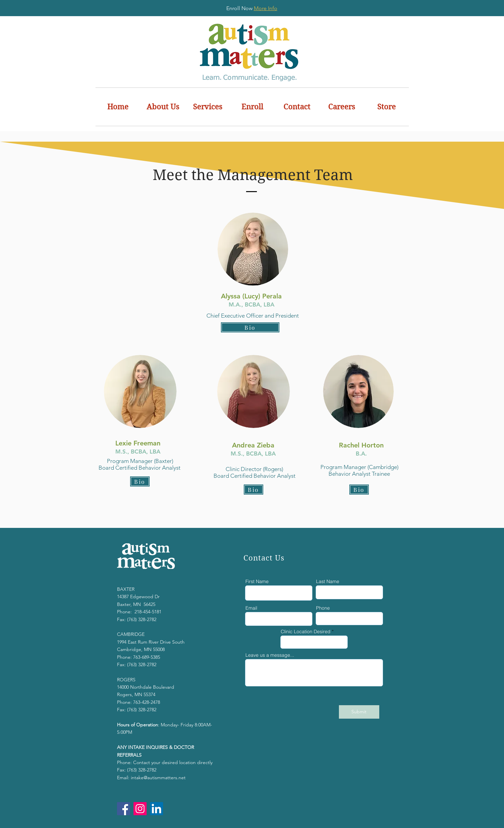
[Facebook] (124, 809)
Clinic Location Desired (306, 632)
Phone (323, 608)
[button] (163, 107)
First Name (257, 581)
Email (251, 608)
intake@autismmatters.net (158, 778)
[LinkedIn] (157, 809)
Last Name (328, 581)
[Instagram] (140, 809)
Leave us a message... (270, 655)
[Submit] (359, 712)
